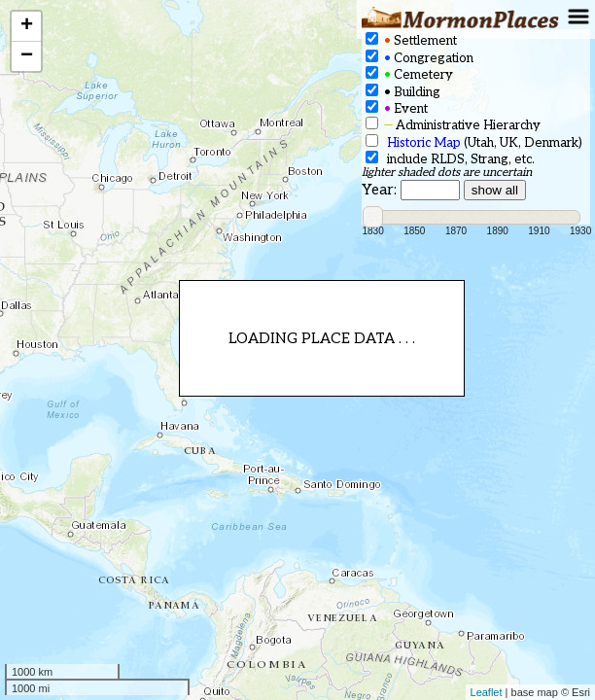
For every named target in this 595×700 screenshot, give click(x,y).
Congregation (420, 58)
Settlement (411, 40)
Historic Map (424, 143)
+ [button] (27, 26)
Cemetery (409, 74)
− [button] (27, 56)
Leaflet (487, 692)
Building (403, 92)
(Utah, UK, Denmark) (474, 142)
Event (397, 108)
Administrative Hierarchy (453, 125)
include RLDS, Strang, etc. (450, 159)
